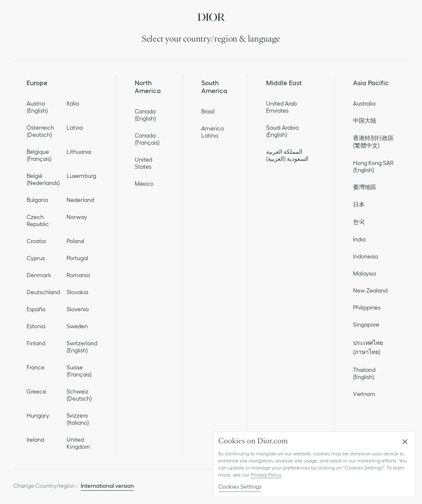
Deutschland (43, 292)
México (144, 184)
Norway (77, 217)
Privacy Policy (266, 475)
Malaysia (364, 273)
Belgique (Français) (39, 155)
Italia (73, 103)
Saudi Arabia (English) (282, 131)
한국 (359, 222)
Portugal (77, 258)
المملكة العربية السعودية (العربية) (287, 155)
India (359, 239)
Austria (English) (37, 107)
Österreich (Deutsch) (40, 131)
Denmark (39, 275)
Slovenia (78, 309)
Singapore (366, 325)
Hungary (38, 415)
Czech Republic (38, 220)
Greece (36, 391)
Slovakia (77, 292)
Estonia (36, 326)
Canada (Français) (147, 139)
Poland (75, 241)
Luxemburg (81, 176)
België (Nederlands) (43, 179)
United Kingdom (78, 443)
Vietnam (364, 394)
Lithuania (79, 152)
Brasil (208, 111)
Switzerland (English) (82, 347)
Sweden (77, 326)
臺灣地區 (365, 187)
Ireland (35, 440)
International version (107, 486)
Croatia (36, 241)
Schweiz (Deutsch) (79, 395)
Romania (78, 275)
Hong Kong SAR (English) (373, 166)
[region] (314, 464)
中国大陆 (365, 120)
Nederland (80, 200)
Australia (364, 103)
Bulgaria (37, 200)
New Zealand (370, 290)
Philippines (367, 307)
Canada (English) (145, 115)
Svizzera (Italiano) (78, 419)
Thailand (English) (364, 373)
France (36, 367)
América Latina (212, 132)
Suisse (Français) (79, 371)
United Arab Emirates (281, 107)
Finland (36, 343)
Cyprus (36, 258)
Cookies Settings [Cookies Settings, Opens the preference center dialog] (240, 487)
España (36, 309)
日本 (359, 204)
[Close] (405, 442)
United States (143, 163)
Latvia (75, 128)
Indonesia (365, 256)
